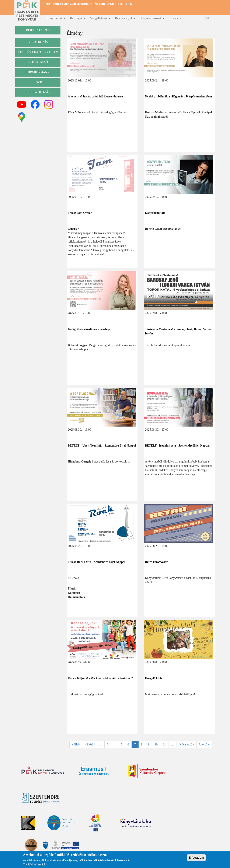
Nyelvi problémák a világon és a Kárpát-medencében (178, 96)
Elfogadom (196, 859)
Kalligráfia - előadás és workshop (89, 329)
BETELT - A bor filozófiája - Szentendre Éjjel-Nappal (102, 446)
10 (158, 744)
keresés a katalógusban (38, 52)
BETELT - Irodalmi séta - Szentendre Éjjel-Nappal (177, 446)
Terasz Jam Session (80, 213)
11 (166, 744)
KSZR (38, 82)
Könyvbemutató (155, 213)
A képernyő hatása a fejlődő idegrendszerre (95, 96)
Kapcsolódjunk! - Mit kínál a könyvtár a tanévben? (100, 678)
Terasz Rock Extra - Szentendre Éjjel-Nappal (97, 562)
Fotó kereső (38, 62)
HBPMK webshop (38, 72)
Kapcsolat (177, 18)
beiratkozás (38, 42)
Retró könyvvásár (156, 562)
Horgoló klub (153, 678)
